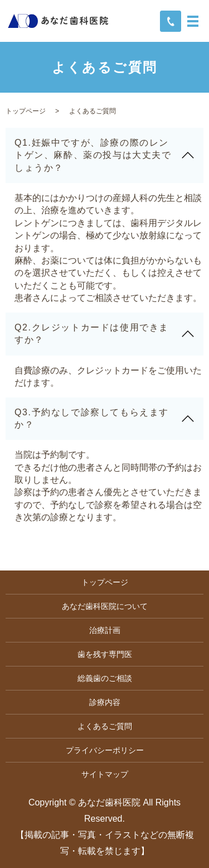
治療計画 (105, 630)
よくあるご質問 (105, 726)
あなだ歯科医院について (105, 606)
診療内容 (105, 702)
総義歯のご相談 (105, 678)
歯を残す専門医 (105, 654)
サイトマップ (105, 774)
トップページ (26, 111)
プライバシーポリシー (105, 750)
